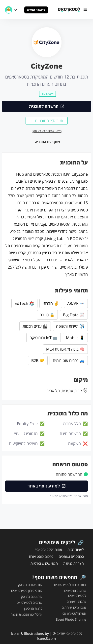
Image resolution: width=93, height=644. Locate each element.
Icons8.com (46, 638)
